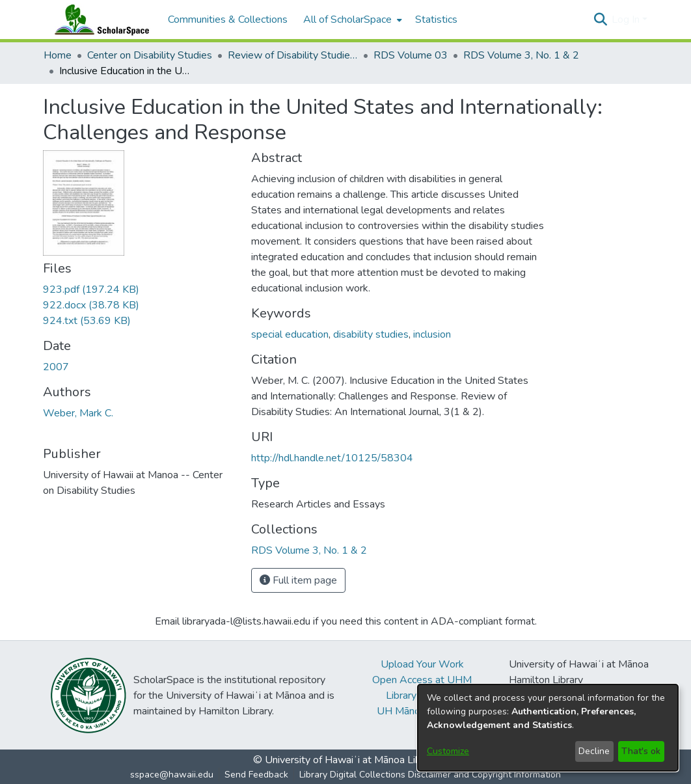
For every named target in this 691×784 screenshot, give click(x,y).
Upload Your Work (422, 664)
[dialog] (548, 728)
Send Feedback (256, 775)
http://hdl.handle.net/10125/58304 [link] (332, 458)
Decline (594, 751)
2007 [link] (56, 367)
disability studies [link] (371, 334)
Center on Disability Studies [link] (150, 55)
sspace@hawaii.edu (172, 775)
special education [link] (290, 334)
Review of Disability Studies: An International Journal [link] (293, 55)
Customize (448, 751)
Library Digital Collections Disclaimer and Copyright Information (430, 775)
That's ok (641, 751)
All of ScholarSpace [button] (347, 20)
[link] (91, 290)
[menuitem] (351, 20)
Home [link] (58, 55)
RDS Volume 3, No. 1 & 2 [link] (521, 55)
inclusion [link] (432, 334)
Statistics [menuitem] (436, 20)
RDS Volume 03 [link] (411, 55)
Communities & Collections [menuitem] (228, 20)
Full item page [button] (298, 580)
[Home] (99, 20)
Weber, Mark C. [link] (78, 413)
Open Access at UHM (422, 680)
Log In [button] (627, 20)
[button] (600, 20)
